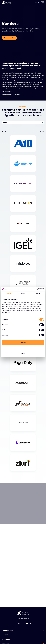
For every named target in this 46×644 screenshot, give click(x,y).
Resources (6, 639)
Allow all (23, 343)
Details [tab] (23, 294)
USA (37, 2)
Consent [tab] (8, 294)
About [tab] (38, 294)
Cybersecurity (7, 631)
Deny (23, 353)
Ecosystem (6, 635)
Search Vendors (9, 38)
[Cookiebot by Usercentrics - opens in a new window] (37, 289)
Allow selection (23, 348)
